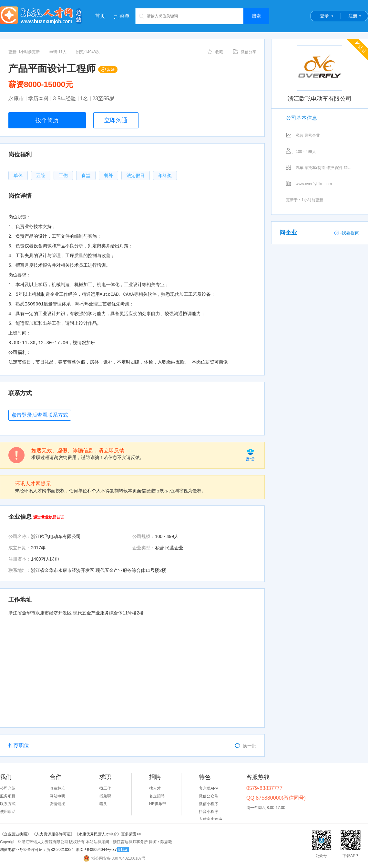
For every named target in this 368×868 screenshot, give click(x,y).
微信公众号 (209, 796)
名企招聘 (157, 796)
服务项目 (8, 796)
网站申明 (57, 796)
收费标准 (57, 788)
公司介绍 (8, 788)
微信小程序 (209, 804)
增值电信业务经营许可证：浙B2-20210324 (37, 850)
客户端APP (209, 788)
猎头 (103, 804)
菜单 (125, 16)
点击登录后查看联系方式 (40, 415)
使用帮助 (8, 812)
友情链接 (57, 804)
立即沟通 (116, 120)
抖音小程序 (209, 812)
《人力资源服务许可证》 (53, 834)
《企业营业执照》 (16, 834)
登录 (324, 16)
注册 (353, 16)
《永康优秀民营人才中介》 (98, 834)
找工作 (105, 788)
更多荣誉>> (131, 834)
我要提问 (347, 233)
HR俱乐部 (158, 804)
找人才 (155, 788)
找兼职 (105, 796)
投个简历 (47, 120)
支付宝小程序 (210, 819)
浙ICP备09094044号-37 (96, 850)
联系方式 (8, 804)
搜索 (256, 16)
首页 (100, 16)
